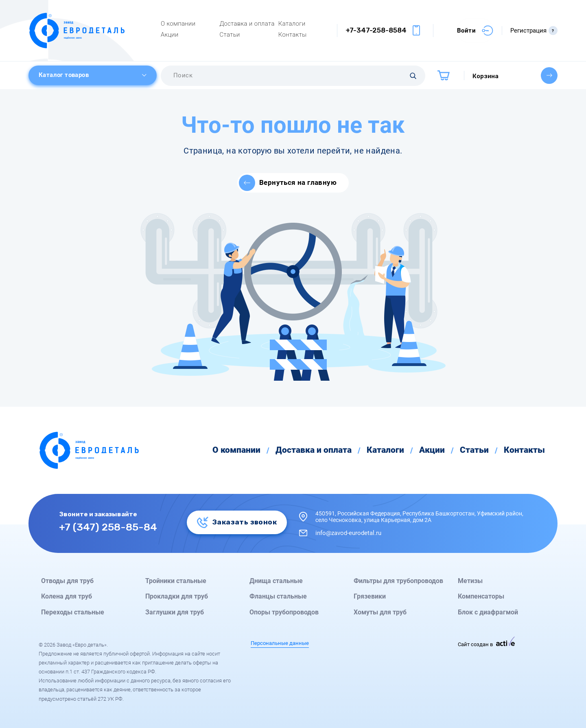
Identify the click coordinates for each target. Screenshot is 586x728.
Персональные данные (280, 643)
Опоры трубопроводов (284, 612)
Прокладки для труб (177, 596)
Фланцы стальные (278, 596)
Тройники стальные (176, 581)
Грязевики (370, 596)
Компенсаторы (481, 596)
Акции (170, 35)
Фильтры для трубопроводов (398, 581)
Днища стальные (276, 581)
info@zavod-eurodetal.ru (348, 533)
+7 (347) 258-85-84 (108, 527)
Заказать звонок (237, 522)
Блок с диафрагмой (488, 612)
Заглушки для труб (175, 612)
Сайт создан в (486, 644)
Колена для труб (67, 596)
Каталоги (292, 24)
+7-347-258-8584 (376, 30)
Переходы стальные (73, 612)
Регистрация (534, 31)
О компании (178, 24)
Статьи (230, 35)
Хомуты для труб (380, 612)
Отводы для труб (67, 581)
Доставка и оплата (247, 24)
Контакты (293, 35)
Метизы (470, 581)
